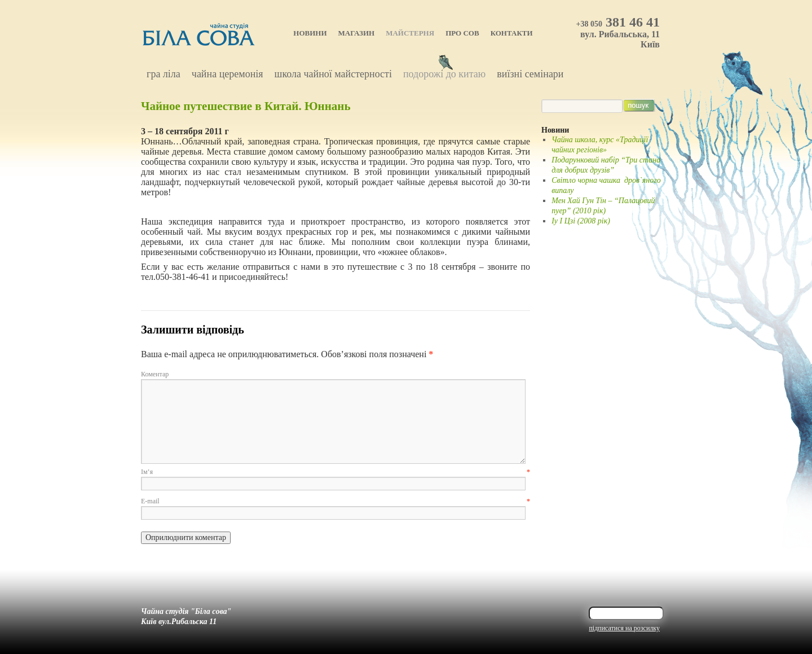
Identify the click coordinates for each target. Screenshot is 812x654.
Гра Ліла (164, 74)
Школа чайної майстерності (333, 74)
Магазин (357, 33)
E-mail (336, 501)
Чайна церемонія (228, 74)
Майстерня (410, 33)
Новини (310, 33)
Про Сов (462, 33)
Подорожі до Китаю (444, 74)
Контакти (512, 33)
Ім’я (336, 472)
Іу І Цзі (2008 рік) (581, 221)
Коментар (155, 374)
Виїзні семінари (530, 74)
